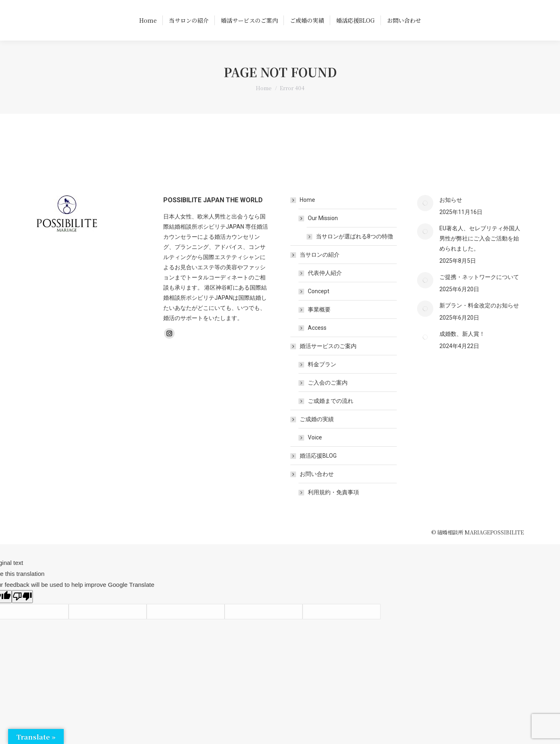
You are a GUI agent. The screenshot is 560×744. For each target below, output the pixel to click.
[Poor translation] (22, 611)
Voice (315, 452)
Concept (319, 306)
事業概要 (319, 324)
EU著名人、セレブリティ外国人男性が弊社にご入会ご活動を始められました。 (480, 253)
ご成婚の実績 (313, 434)
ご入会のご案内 (328, 397)
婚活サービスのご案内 (324, 361)
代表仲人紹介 (325, 288)
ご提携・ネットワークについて (479, 292)
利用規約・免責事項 (333, 507)
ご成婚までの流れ (331, 415)
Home (303, 214)
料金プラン (322, 379)
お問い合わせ (313, 489)
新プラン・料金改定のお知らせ (479, 320)
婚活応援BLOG (318, 470)
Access (317, 342)
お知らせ (451, 214)
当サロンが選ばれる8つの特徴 (355, 251)
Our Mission (319, 233)
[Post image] (425, 218)
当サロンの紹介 (316, 269)
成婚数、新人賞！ (462, 348)
